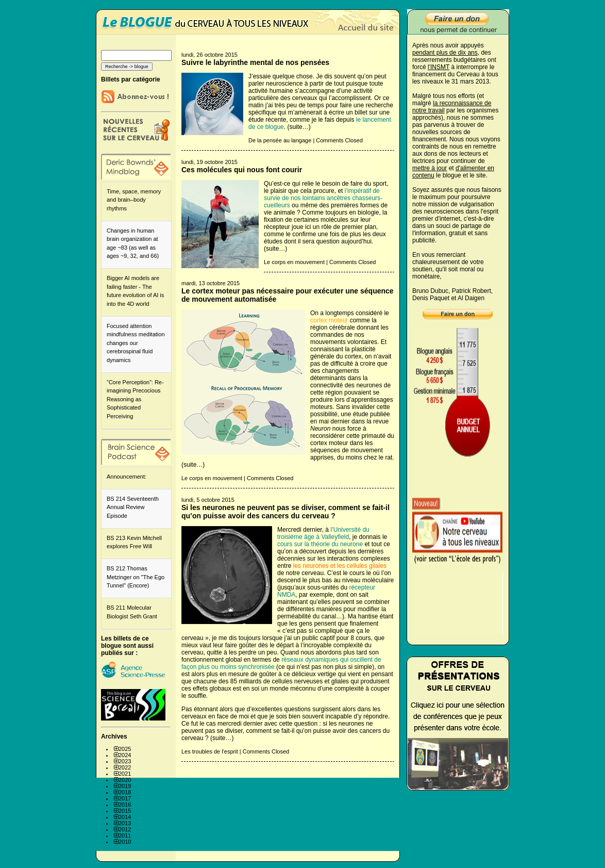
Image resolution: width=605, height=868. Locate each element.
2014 (125, 817)
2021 (125, 774)
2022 (125, 767)
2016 (125, 805)
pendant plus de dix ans (445, 53)
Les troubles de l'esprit (210, 751)
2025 (125, 749)
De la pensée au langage (280, 140)
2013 (125, 823)
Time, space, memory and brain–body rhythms (134, 200)
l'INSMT (439, 67)
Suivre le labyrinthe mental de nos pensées (255, 62)
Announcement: (127, 477)
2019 (125, 786)
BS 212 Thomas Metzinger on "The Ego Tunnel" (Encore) (136, 577)
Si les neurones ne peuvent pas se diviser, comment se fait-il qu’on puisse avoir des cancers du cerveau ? (285, 512)
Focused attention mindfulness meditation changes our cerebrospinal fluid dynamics (136, 343)
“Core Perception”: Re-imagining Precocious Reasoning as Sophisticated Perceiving (135, 399)
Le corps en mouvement (294, 262)
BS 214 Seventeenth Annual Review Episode (133, 507)
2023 (125, 761)
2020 (125, 780)
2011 (125, 836)
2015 (125, 811)
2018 (125, 792)
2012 (125, 829)
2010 (125, 842)
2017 (125, 798)
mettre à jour (430, 168)
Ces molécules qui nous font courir (242, 170)
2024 (125, 755)
